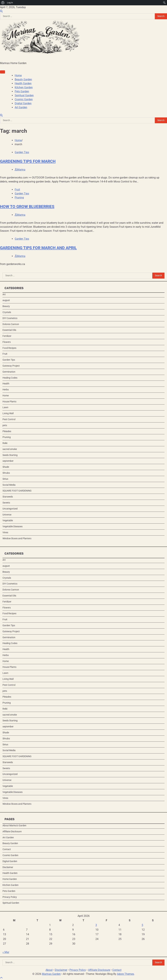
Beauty (6, 306)
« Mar (6, 952)
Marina (20, 170)
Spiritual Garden (24, 95)
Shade (6, 467)
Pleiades (7, 431)
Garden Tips (22, 152)
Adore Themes (125, 974)
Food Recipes (9, 348)
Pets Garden (22, 91)
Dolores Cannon (11, 324)
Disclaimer (8, 867)
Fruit (17, 190)
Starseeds (8, 497)
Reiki (5, 443)
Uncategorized (10, 509)
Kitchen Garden (24, 87)
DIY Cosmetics (10, 318)
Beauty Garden (23, 79)
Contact (7, 849)
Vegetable (8, 520)
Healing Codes (10, 378)
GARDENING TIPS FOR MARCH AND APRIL (38, 248)
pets (5, 425)
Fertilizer (7, 336)
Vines (5, 532)
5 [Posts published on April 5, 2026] (142, 925)
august (6, 300)
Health (6, 384)
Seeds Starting (10, 455)
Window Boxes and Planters (17, 538)
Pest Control (9, 419)
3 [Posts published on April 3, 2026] (96, 925)
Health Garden (23, 83)
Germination (9, 372)
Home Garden (10, 879)
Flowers (7, 342)
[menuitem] (3, 3)
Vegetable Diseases (13, 526)
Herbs (6, 390)
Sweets (6, 503)
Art (4, 294)
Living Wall (8, 413)
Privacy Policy (10, 897)
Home (18, 75)
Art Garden (21, 107)
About (49, 970)
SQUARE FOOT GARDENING (17, 491)
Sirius (5, 479)
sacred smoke (10, 449)
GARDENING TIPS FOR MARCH (28, 161)
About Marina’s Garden (14, 825)
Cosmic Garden (24, 99)
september (8, 461)
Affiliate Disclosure (12, 831)
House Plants (9, 402)
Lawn (5, 407)
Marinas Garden (51, 974)
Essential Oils (9, 330)
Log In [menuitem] (10, 3)
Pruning (19, 198)
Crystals (7, 312)
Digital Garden (23, 103)
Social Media (9, 485)
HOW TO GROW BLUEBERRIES (27, 207)
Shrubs (6, 473)
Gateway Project (11, 366)
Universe (7, 515)
